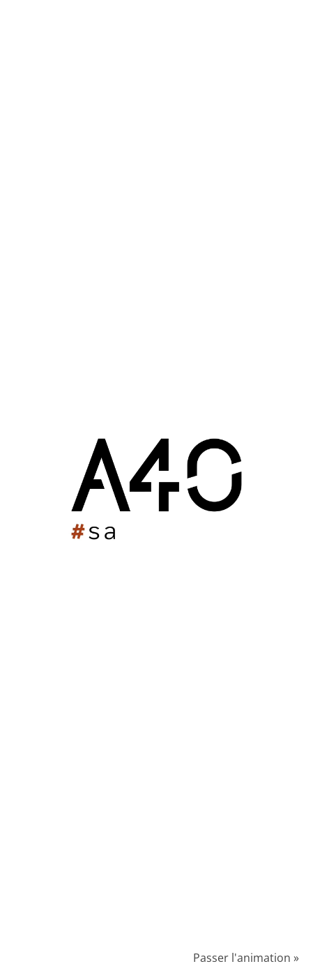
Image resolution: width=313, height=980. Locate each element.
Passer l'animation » (246, 958)
